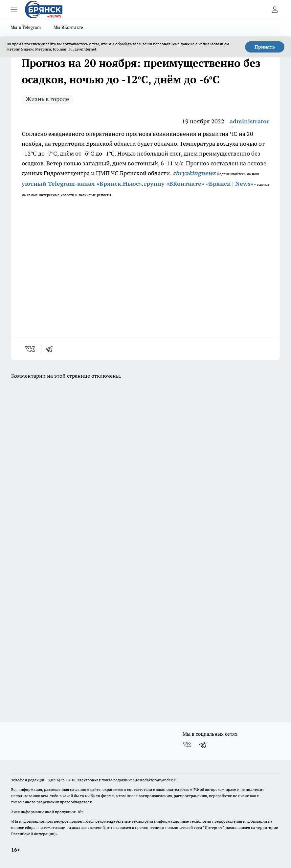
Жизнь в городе (47, 99)
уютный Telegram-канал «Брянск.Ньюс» (82, 184)
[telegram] (51, 349)
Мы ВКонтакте (68, 27)
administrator (249, 121)
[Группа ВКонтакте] (187, 745)
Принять (265, 47)
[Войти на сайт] (275, 10)
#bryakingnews (194, 173)
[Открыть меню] (14, 10)
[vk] (31, 349)
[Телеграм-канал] (203, 745)
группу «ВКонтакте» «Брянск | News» (199, 184)
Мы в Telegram (26, 27)
